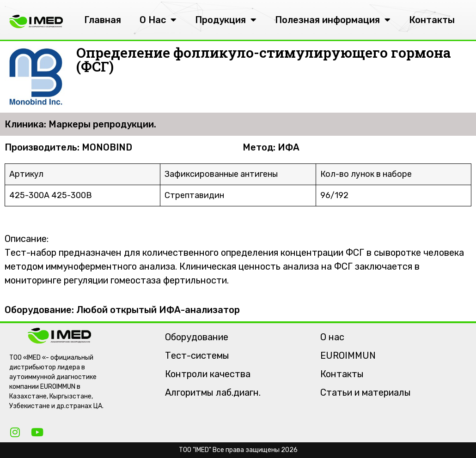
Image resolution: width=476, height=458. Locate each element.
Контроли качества (208, 374)
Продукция (226, 20)
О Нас (158, 20)
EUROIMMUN (348, 356)
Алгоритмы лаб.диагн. (213, 392)
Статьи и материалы (366, 392)
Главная (103, 20)
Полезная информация (333, 20)
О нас (332, 337)
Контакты (432, 20)
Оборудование (197, 337)
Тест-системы (197, 356)
